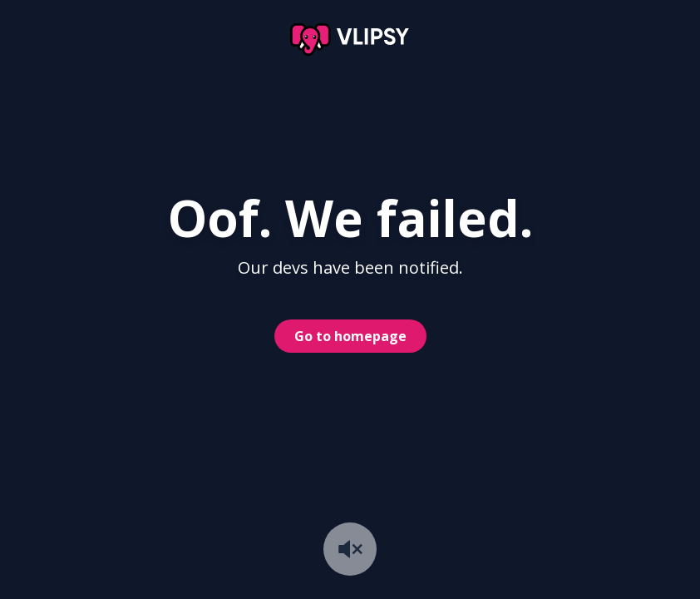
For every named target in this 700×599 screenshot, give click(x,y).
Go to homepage (350, 336)
